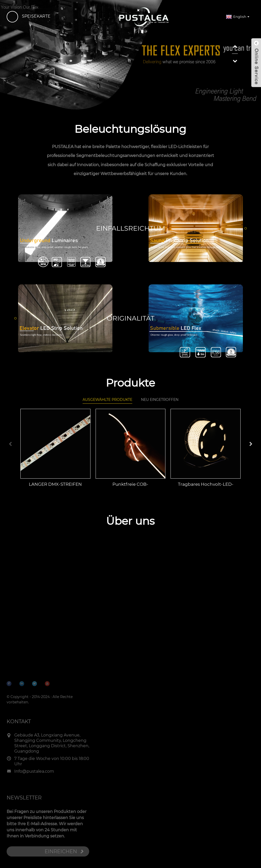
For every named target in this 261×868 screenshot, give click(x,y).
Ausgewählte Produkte (107, 405)
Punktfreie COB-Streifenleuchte (130, 489)
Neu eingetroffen (160, 406)
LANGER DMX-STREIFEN (55, 488)
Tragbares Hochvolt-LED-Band (206, 489)
